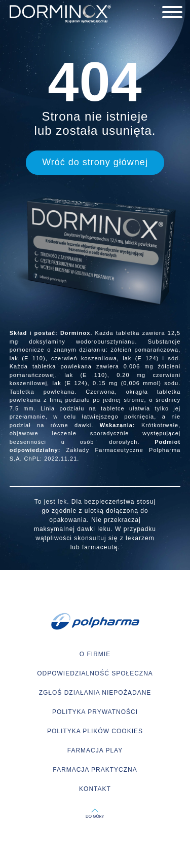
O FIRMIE (95, 654)
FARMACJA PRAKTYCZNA (95, 770)
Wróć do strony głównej (95, 162)
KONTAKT (95, 789)
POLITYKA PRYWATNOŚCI (95, 712)
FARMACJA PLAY (95, 750)
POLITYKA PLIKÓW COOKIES (95, 731)
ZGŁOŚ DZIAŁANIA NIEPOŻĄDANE (95, 693)
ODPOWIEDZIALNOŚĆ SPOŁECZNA (95, 673)
